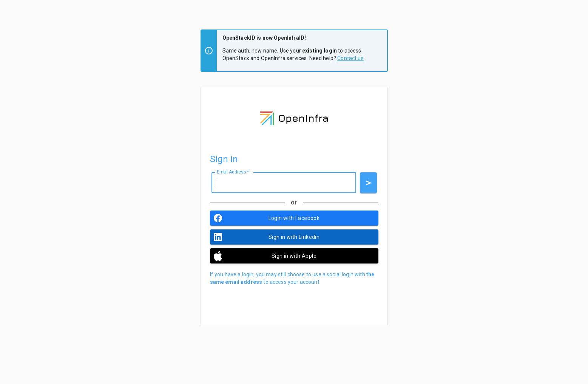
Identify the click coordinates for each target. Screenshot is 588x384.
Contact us (350, 58)
